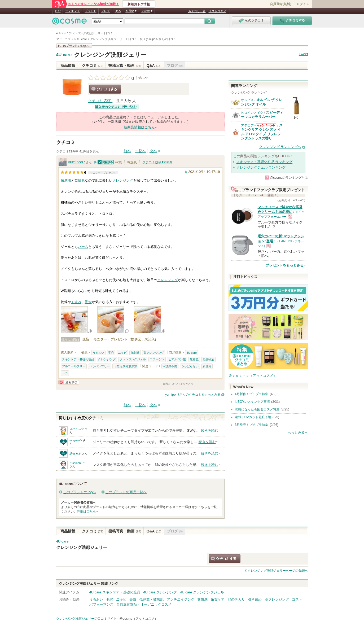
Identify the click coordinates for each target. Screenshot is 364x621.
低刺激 (135, 353)
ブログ (105, 11)
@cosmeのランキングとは (289, 178)
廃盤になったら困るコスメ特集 (257, 409)
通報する (69, 382)
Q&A (118, 11)
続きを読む (210, 430)
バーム (83, 247)
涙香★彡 (75, 453)
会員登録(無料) (280, 4)
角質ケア (218, 599)
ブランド (90, 11)
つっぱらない (190, 366)
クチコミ (93, 65)
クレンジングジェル (133, 359)
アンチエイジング (181, 599)
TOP (58, 11)
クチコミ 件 (100, 101)
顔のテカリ (236, 599)
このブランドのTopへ (80, 492)
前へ (127, 151)
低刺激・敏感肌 (152, 599)
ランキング (73, 11)
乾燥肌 (80, 180)
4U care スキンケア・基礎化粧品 (115, 592)
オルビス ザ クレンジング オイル (262, 102)
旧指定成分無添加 (125, 366)
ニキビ (122, 353)
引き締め (255, 599)
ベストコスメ (217, 11)
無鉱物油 (208, 359)
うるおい (98, 353)
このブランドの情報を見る (74, 46)
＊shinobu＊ (77, 463)
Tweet (303, 54)
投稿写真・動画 (125, 65)
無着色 (194, 359)
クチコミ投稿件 (157, 162)
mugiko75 (76, 440)
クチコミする (105, 89)
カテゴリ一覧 (197, 11)
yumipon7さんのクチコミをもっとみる (193, 395)
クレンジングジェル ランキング (261, 167)
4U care (64, 55)
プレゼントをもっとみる (285, 265)
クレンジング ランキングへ (280, 147)
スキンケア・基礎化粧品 (78, 359)
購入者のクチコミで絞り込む (116, 107)
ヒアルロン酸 (177, 359)
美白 (133, 599)
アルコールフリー (74, 366)
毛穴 (88, 302)
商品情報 (68, 65)
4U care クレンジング (160, 592)
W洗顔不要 (170, 366)
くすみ (76, 302)
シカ (65, 373)
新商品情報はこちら (139, 127)
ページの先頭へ (278, 571)
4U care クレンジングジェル (202, 592)
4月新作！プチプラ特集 (252, 394)
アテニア (247, 125)
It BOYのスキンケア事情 (252, 402)
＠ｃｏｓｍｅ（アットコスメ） (253, 376)
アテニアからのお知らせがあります (265, 125)
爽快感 (202, 599)
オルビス (247, 100)
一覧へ (140, 151)
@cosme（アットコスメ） (139, 619)
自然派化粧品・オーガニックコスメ (144, 604)
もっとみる (296, 432)
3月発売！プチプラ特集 (252, 425)
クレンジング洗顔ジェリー (110, 55)
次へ (153, 151)
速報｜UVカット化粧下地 (253, 417)
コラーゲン (157, 359)
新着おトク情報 (139, 4)
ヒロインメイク (252, 113)
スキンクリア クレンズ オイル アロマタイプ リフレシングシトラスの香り (262, 132)
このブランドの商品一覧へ (126, 492)
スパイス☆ (77, 429)
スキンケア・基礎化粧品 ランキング (265, 162)
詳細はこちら (86, 511)
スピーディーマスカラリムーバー (262, 115)
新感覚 (207, 366)
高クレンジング (154, 353)
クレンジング (123, 180)
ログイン (303, 4)
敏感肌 (66, 180)
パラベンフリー (100, 366)
